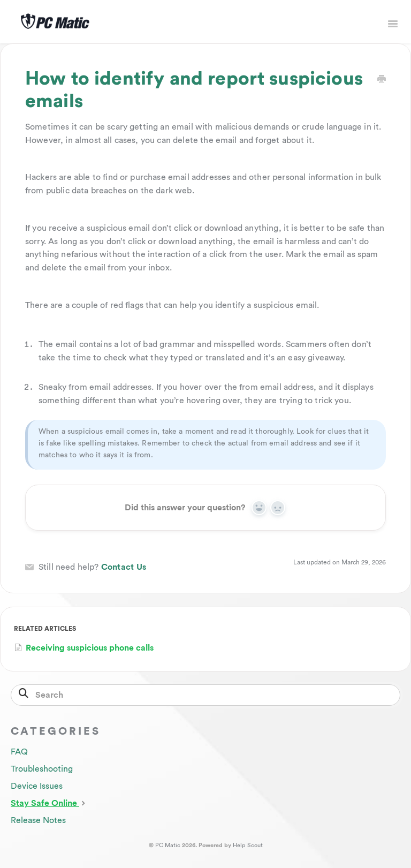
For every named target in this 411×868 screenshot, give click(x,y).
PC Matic (168, 845)
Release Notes (38, 820)
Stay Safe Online (49, 803)
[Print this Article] (382, 80)
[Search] (205, 695)
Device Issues (37, 786)
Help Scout (248, 845)
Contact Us (124, 567)
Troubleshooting (42, 769)
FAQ (19, 752)
